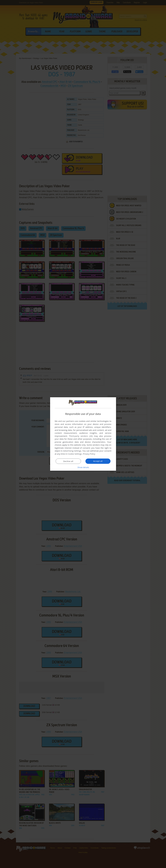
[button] (83, 467)
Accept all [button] (98, 461)
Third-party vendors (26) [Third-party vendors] (81, 436)
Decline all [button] (68, 461)
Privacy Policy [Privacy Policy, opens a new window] (89, 454)
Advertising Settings (72, 451)
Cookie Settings (75, 454)
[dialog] (83, 434)
